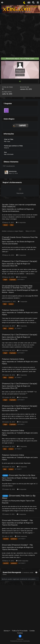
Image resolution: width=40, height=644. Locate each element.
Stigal (18, 264)
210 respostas (22, 277)
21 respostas (21, 222)
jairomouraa (13, 171)
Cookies (20, 633)
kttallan (4, 231)
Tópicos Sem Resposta (10, 525)
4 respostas (22, 489)
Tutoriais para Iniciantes (10, 244)
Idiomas (7, 631)
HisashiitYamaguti (22, 290)
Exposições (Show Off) (10, 266)
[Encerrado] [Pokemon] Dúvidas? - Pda (17, 520)
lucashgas (20, 523)
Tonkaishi (20, 312)
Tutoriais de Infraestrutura (11, 211)
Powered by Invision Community (20, 641)
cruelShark (20, 209)
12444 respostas (21, 536)
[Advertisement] (20, 34)
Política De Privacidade (20, 631)
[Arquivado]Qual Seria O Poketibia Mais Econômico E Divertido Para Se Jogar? (17, 287)
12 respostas (22, 326)
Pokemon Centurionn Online (13, 310)
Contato (32, 631)
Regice (29, 209)
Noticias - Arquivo (8, 292)
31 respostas (21, 255)
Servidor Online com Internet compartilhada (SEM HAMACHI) (19, 206)
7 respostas (23, 301)
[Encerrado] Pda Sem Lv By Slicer (22, 475)
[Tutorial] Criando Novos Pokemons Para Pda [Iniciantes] (20, 238)
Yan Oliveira (21, 242)
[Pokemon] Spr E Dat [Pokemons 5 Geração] (20, 261)
